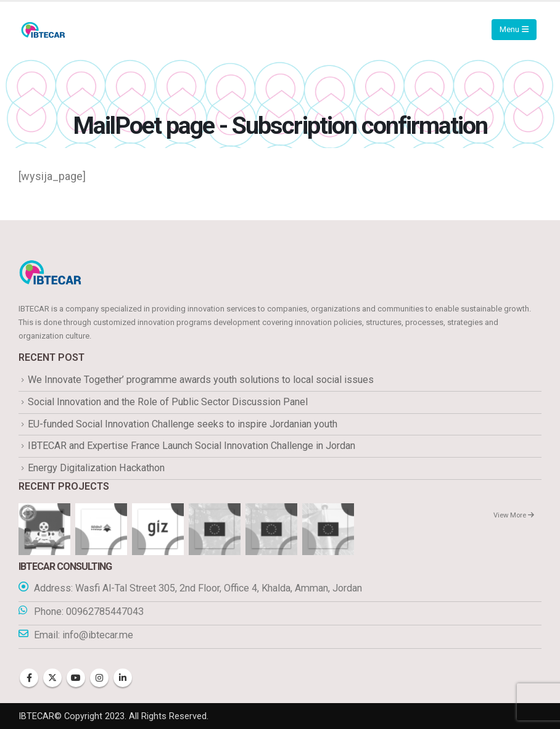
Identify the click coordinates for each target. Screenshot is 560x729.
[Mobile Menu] (514, 30)
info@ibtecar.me (98, 635)
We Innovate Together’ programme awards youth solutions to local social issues (201, 380)
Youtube (76, 678)
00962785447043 (105, 612)
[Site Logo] (43, 30)
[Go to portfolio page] (44, 529)
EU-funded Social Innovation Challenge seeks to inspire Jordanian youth (183, 424)
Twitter (52, 678)
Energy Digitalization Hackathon (96, 468)
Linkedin (123, 678)
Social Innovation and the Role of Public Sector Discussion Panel (168, 402)
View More (514, 516)
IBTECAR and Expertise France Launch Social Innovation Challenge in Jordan (191, 446)
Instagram (99, 678)
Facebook (29, 678)
